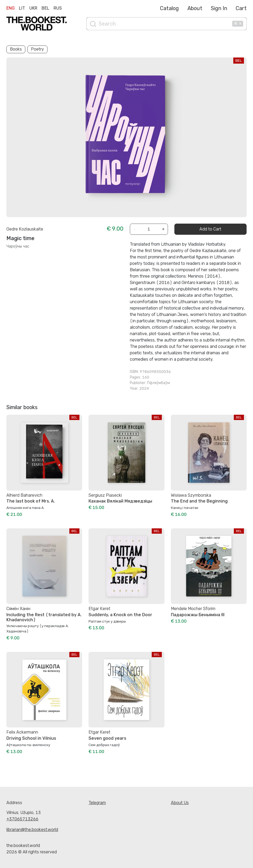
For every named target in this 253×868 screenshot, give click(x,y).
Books (16, 49)
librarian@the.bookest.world (32, 830)
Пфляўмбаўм (158, 383)
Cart (241, 8)
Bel (45, 8)
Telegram (97, 803)
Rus (58, 8)
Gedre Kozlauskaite (25, 229)
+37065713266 (22, 819)
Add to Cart (210, 229)
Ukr (33, 8)
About (195, 8)
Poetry (37, 49)
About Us (180, 803)
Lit (22, 8)
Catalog (169, 8)
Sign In (219, 8)
